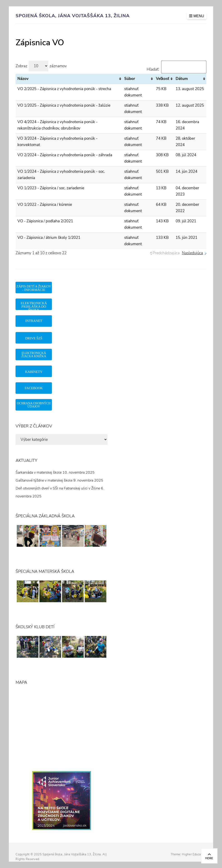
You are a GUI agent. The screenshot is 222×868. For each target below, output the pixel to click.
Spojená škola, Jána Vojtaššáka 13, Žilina (73, 16)
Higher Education (194, 854)
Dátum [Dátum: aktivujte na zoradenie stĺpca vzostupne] (182, 79)
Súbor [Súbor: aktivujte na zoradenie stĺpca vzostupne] (130, 79)
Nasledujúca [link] (192, 253)
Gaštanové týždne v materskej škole (44, 480)
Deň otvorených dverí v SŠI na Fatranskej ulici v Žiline (58, 488)
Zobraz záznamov (41, 66)
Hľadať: (177, 69)
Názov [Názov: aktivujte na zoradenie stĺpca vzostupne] (23, 79)
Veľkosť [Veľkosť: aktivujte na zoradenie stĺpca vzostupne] (163, 79)
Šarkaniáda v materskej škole (39, 472)
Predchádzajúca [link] (166, 253)
